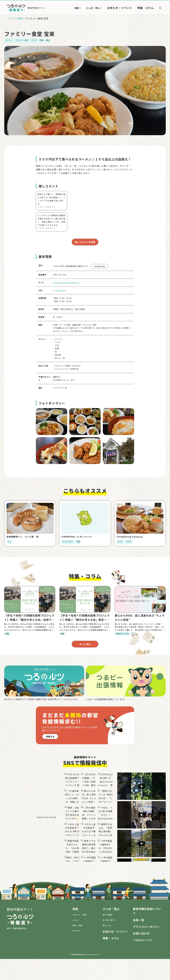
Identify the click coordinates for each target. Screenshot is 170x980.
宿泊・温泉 (77, 946)
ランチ (34, 40)
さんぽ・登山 (101, 8)
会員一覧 (139, 941)
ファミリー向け (22, 40)
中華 (41, 40)
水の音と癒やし (110, 941)
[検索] (160, 8)
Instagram (61, 290)
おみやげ (76, 952)
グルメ (76, 941)
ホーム (12, 18)
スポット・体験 (79, 936)
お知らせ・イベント (125, 8)
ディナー (9, 40)
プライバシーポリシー (147, 948)
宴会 (48, 40)
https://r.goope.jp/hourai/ (66, 282)
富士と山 (107, 946)
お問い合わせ (141, 954)
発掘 (84, 8)
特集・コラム (147, 8)
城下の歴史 (108, 936)
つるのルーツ (141, 961)
